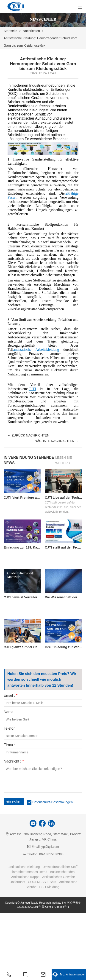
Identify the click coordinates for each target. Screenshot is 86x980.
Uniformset (17, 882)
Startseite (10, 31)
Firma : (9, 745)
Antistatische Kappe (25, 877)
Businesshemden (62, 872)
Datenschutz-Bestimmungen (53, 802)
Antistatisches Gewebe (58, 877)
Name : (10, 712)
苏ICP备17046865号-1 (55, 907)
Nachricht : (14, 761)
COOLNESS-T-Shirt (42, 882)
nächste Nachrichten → (57, 441)
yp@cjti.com (50, 847)
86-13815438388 (51, 854)
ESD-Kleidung (49, 887)
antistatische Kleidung (24, 867)
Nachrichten (31, 31)
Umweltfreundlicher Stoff (60, 867)
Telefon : (11, 728)
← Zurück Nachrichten (28, 435)
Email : (11, 696)
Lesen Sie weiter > (64, 460)
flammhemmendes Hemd (29, 872)
